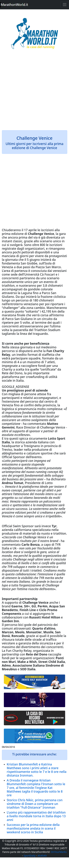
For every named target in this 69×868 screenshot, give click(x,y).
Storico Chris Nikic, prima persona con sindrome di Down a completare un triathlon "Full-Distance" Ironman (35, 804)
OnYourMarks (59, 852)
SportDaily (30, 856)
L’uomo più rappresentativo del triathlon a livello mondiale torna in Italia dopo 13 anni (36, 816)
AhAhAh (42, 856)
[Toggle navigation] (65, 5)
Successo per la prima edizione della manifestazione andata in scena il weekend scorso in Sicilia (33, 828)
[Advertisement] (34, 92)
